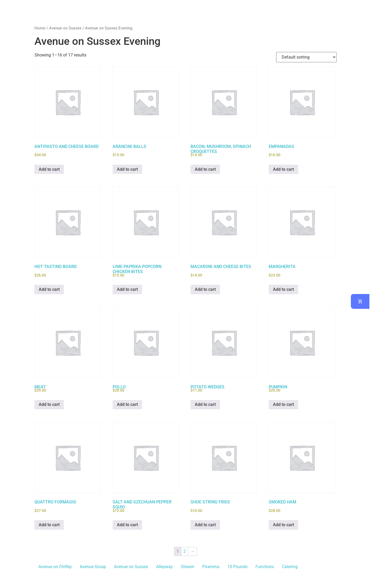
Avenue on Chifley (55, 567)
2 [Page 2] (185, 551)
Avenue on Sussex (65, 28)
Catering (290, 567)
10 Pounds (237, 567)
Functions (265, 567)
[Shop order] (306, 57)
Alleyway (164, 567)
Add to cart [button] (49, 169)
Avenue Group (93, 567)
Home (40, 28)
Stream (187, 567)
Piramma (211, 567)
